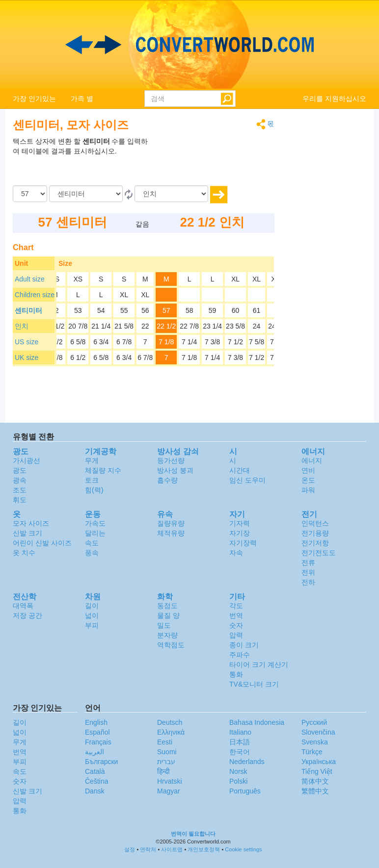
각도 (236, 606)
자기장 (240, 533)
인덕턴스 (315, 523)
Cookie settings (243, 849)
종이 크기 (244, 645)
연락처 (148, 849)
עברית (166, 762)
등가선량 (171, 460)
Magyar (169, 791)
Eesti (165, 742)
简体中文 (315, 781)
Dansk (95, 791)
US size (27, 342)
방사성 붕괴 (175, 470)
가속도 (95, 523)
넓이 (92, 615)
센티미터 (28, 310)
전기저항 (315, 543)
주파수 (240, 655)
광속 (20, 480)
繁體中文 (315, 791)
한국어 (240, 752)
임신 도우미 (247, 480)
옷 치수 (24, 553)
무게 (92, 460)
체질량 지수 (103, 470)
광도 (20, 470)
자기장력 (243, 543)
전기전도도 (319, 553)
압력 (236, 635)
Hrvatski (170, 781)
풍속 (92, 553)
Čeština (96, 781)
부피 (92, 625)
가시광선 (27, 460)
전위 (308, 572)
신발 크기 (27, 533)
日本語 (240, 742)
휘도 (20, 500)
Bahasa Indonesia (257, 722)
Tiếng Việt (317, 771)
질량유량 (171, 523)
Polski (238, 781)
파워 (308, 490)
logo (189, 45)
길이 (92, 606)
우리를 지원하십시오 (334, 99)
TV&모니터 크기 (254, 684)
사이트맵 (172, 849)
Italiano (240, 732)
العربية (95, 752)
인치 (22, 326)
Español (97, 732)
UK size (27, 357)
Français (98, 742)
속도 (92, 543)
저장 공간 (27, 615)
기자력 (240, 523)
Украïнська (319, 762)
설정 (130, 849)
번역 (236, 615)
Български (101, 762)
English (96, 722)
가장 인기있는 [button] (34, 99)
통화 (236, 674)
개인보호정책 (204, 849)
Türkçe (312, 752)
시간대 (240, 470)
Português (245, 791)
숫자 (236, 625)
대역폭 (23, 606)
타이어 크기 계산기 (259, 664)
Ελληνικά (171, 732)
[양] (30, 194)
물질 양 (168, 615)
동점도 (167, 606)
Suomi (167, 752)
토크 (92, 480)
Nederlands (247, 762)
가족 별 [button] (82, 99)
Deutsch (170, 722)
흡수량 (167, 480)
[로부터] (86, 194)
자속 (236, 553)
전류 (308, 562)
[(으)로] (171, 194)
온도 (308, 480)
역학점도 (171, 645)
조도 (20, 490)
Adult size (30, 279)
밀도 (164, 625)
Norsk (238, 771)
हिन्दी (163, 771)
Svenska (315, 742)
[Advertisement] (213, 161)
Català (95, 771)
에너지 (312, 460)
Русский (314, 722)
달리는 (95, 533)
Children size (35, 295)
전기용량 (315, 533)
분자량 (167, 635)
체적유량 (171, 533)
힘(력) (94, 490)
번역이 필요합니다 (193, 834)
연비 (308, 470)
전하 (308, 582)
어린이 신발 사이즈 (42, 543)
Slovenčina (318, 732)
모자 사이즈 (31, 523)
